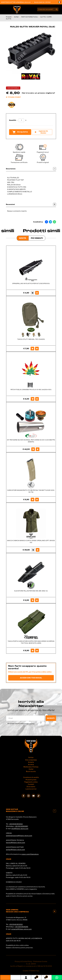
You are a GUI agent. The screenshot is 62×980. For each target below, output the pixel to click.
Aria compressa (31, 760)
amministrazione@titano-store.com (19, 836)
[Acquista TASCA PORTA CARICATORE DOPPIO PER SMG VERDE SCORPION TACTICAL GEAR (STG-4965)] (32, 651)
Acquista (20, 132)
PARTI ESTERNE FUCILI (30, 17)
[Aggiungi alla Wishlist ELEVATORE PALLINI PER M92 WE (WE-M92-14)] (37, 600)
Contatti (31, 784)
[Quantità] (21, 120)
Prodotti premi (31, 780)
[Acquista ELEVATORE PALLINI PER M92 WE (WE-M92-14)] (32, 600)
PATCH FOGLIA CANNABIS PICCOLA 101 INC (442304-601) (31, 390)
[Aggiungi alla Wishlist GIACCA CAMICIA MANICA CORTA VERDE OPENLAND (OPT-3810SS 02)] (38, 550)
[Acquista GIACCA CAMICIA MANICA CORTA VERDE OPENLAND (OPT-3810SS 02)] (33, 550)
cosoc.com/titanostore (30, 854)
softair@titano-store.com (24, 2)
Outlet (31, 769)
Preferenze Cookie (40, 962)
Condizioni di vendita (31, 777)
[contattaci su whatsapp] (57, 977)
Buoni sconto (31, 771)
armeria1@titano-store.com (21, 929)
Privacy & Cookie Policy (23, 962)
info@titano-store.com (20, 829)
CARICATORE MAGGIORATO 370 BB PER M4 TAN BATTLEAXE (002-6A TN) (31, 491)
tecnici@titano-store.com (15, 843)
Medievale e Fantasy (31, 767)
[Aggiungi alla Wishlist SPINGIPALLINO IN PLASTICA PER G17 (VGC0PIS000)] (37, 293)
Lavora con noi (31, 789)
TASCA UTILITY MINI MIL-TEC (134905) (31, 339)
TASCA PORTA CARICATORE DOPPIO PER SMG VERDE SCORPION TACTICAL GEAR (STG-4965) (31, 642)
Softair (16, 17)
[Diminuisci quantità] (17, 120)
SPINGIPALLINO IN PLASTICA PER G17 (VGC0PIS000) (31, 283)
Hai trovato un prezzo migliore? (38, 93)
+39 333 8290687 (21, 826)
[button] (59, 2)
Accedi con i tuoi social (31, 678)
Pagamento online (31, 782)
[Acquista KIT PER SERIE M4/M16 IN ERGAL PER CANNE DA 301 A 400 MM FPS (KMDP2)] (33, 449)
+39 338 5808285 (21, 927)
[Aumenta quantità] (26, 120)
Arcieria (31, 765)
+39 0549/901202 (16, 824)
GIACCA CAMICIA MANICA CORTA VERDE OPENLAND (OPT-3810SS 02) (31, 541)
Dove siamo (31, 787)
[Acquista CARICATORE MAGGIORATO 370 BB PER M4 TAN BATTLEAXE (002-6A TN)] (32, 500)
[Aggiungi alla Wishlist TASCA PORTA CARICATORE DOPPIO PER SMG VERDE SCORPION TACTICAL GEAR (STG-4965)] (37, 651)
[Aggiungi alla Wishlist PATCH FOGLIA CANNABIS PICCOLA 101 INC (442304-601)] (37, 399)
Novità (23, 238)
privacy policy (29, 724)
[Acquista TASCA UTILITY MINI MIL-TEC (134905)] (32, 349)
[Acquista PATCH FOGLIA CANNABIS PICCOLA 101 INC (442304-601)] (32, 399)
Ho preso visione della (21, 724)
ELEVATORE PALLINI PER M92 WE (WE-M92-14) (31, 591)
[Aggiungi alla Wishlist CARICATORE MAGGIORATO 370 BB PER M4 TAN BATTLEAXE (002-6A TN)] (37, 500)
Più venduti (37, 238)
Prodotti (9, 17)
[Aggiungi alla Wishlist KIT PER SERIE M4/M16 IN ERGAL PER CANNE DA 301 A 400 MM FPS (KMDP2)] (38, 449)
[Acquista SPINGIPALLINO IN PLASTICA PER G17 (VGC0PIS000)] (32, 293)
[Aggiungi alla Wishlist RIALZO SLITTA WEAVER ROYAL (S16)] (42, 132)
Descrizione (31, 169)
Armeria (31, 762)
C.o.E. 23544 (31, 964)
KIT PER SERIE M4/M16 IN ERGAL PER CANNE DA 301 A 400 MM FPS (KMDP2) (31, 441)
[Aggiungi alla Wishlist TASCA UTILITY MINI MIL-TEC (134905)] (37, 349)
